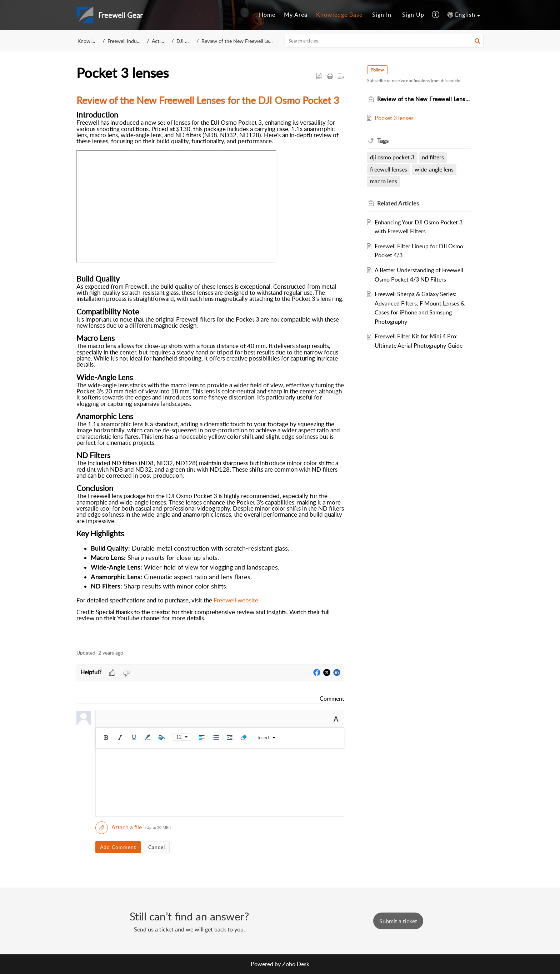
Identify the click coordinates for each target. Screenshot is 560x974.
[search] (384, 41)
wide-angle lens (434, 169)
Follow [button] (377, 70)
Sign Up (413, 15)
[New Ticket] (398, 921)
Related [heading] (398, 203)
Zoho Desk (296, 964)
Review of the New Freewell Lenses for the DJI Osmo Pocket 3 (269, 41)
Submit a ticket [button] (398, 921)
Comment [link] (332, 699)
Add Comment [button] (118, 847)
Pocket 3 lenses (394, 118)
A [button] (336, 719)
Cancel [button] (157, 847)
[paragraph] (210, 366)
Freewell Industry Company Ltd (142, 41)
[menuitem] (267, 15)
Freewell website (236, 600)
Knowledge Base (339, 15)
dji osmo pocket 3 (392, 157)
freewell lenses (389, 169)
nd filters (433, 157)
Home (267, 15)
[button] (436, 15)
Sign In (382, 15)
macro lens (384, 181)
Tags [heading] (383, 141)
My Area (296, 15)
